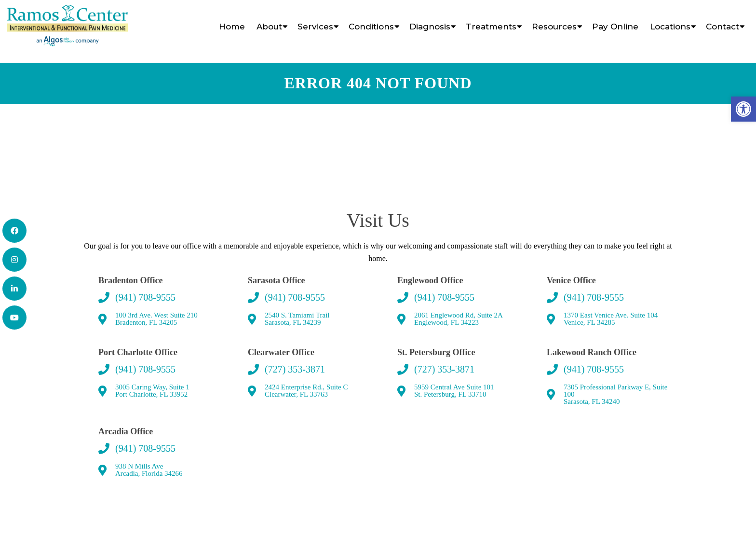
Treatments (491, 27)
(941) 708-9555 (145, 297)
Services (315, 27)
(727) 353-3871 (295, 369)
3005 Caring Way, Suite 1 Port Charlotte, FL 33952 (152, 391)
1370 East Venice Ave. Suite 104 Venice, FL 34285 (611, 319)
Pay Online (615, 27)
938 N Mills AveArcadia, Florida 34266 (149, 470)
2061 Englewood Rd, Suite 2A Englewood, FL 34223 (459, 319)
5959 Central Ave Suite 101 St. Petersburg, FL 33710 (454, 391)
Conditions (371, 27)
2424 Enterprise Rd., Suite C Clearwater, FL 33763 (306, 391)
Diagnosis (430, 27)
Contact (722, 27)
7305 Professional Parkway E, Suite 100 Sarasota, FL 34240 (615, 394)
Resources (554, 27)
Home (232, 27)
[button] (743, 109)
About (269, 27)
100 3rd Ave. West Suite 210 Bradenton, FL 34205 (156, 319)
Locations (670, 27)
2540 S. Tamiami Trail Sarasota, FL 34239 (297, 319)
